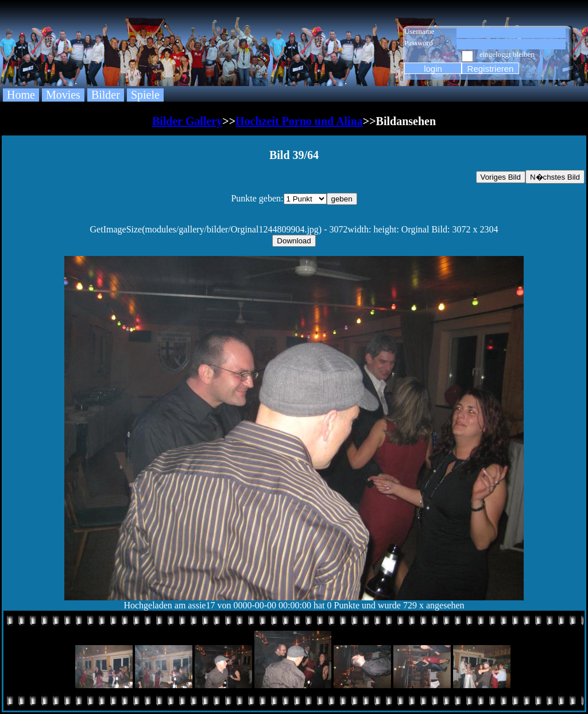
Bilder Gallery (187, 121)
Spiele (145, 95)
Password (419, 43)
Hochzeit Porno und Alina (299, 121)
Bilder (106, 95)
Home (21, 95)
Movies (63, 95)
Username (419, 31)
